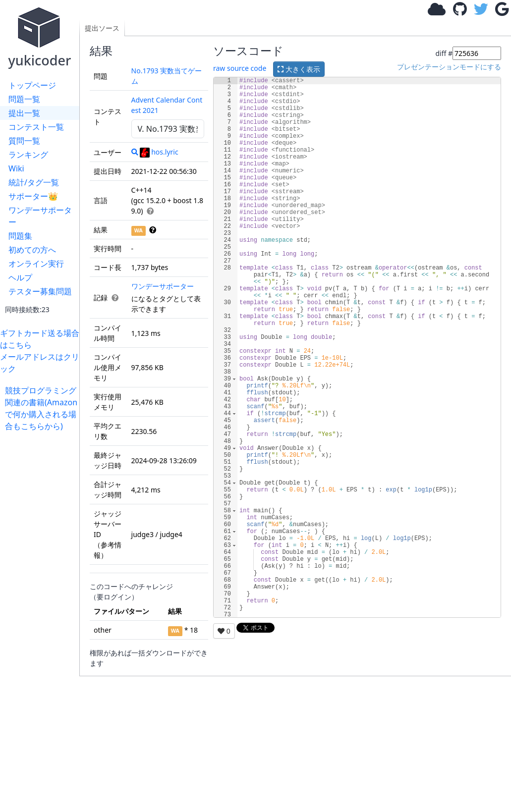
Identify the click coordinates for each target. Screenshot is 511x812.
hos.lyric (159, 152)
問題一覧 (24, 99)
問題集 (20, 236)
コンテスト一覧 (36, 127)
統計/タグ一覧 (34, 182)
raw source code (240, 68)
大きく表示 (299, 69)
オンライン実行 (36, 264)
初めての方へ (32, 250)
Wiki (16, 168)
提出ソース (102, 28)
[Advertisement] (42, 581)
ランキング (28, 155)
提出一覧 (24, 113)
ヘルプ (20, 277)
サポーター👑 (33, 196)
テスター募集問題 (40, 291)
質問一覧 (24, 141)
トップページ (32, 85)
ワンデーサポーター (40, 216)
